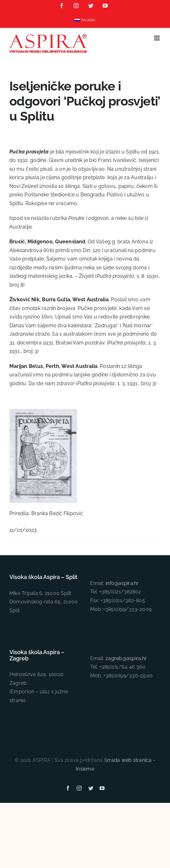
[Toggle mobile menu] (157, 38)
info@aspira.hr (122, 583)
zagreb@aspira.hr (126, 658)
